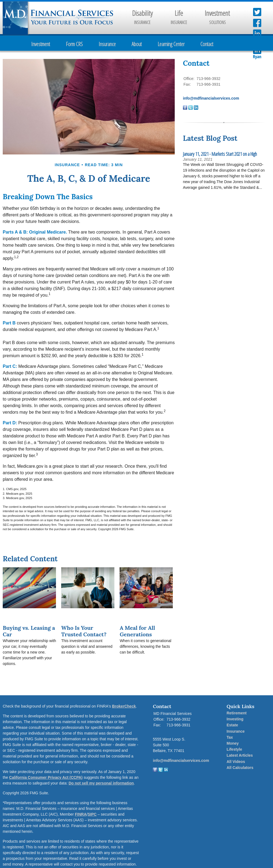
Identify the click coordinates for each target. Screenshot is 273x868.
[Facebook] (155, 771)
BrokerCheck (124, 706)
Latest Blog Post (210, 138)
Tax (230, 737)
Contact (207, 44)
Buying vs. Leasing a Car (29, 631)
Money (233, 743)
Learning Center (171, 44)
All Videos (236, 762)
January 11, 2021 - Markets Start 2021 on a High (220, 154)
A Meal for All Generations (137, 631)
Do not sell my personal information (101, 783)
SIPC (92, 814)
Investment (41, 44)
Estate (232, 725)
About (137, 44)
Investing (235, 719)
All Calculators (240, 768)
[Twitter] (161, 771)
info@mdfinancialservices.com (211, 98)
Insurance (107, 44)
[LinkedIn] (166, 771)
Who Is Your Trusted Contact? (84, 631)
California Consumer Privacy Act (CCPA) (46, 777)
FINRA (81, 814)
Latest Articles (240, 755)
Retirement (237, 713)
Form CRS (74, 44)
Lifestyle (234, 749)
